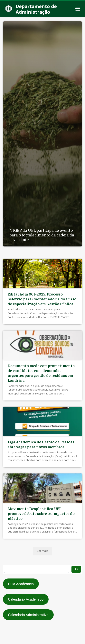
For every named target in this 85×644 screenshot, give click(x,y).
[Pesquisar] (76, 569)
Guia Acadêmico (21, 584)
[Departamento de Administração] (40, 9)
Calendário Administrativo (28, 615)
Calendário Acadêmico (26, 599)
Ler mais (42, 551)
